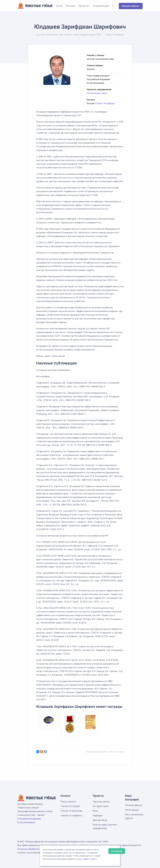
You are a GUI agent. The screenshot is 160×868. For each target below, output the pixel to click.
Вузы (95, 811)
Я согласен (117, 851)
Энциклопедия (101, 6)
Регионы (71, 6)
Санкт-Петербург (106, 103)
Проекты (83, 6)
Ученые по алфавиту (71, 815)
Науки (59, 6)
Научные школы (101, 802)
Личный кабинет (131, 6)
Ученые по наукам (70, 806)
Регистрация (132, 810)
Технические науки (97, 93)
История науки (101, 806)
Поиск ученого (68, 802)
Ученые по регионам (71, 811)
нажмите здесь (90, 859)
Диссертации (100, 820)
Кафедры (98, 815)
